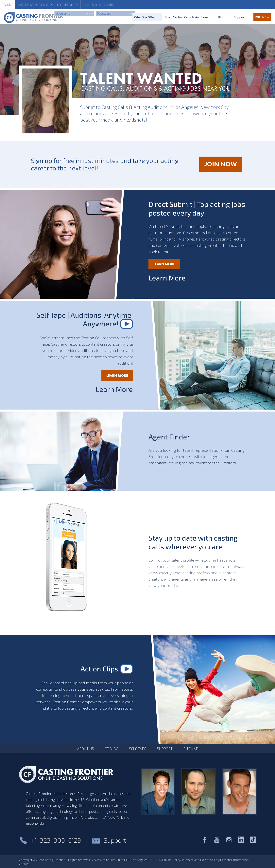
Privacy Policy (171, 860)
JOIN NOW (223, 166)
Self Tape (138, 749)
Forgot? (90, 13)
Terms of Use (190, 860)
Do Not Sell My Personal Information (224, 860)
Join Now (262, 17)
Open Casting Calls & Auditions (187, 17)
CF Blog (112, 749)
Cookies (24, 864)
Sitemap (191, 749)
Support (165, 749)
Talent (8, 4)
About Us (86, 749)
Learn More (164, 264)
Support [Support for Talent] (240, 17)
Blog (221, 17)
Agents (98, 4)
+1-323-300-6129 (56, 840)
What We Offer (145, 17)
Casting (48, 4)
